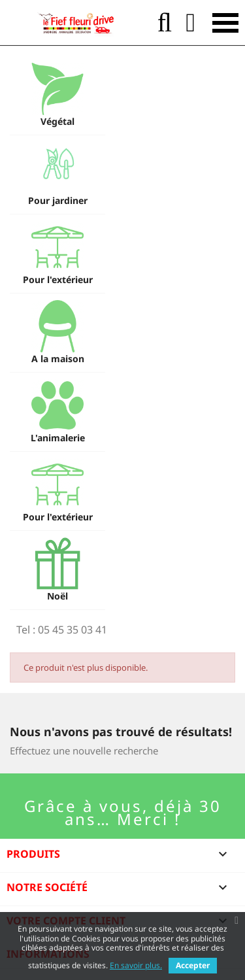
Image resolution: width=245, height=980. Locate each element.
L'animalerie (58, 438)
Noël (57, 596)
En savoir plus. (136, 965)
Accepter (193, 965)
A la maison (58, 359)
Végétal (57, 121)
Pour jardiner (58, 200)
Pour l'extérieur (58, 279)
